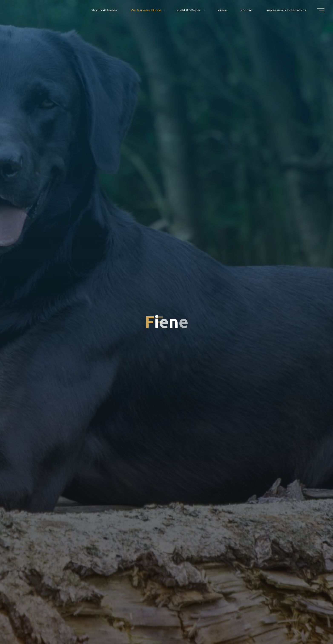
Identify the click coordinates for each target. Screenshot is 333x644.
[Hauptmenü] (321, 10)
